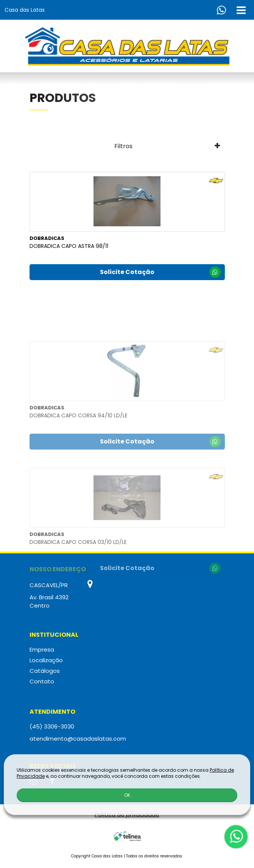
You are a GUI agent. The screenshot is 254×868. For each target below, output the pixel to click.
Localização (46, 660)
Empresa (42, 649)
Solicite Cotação (160, 273)
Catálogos (45, 671)
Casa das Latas (25, 10)
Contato (42, 681)
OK (127, 795)
